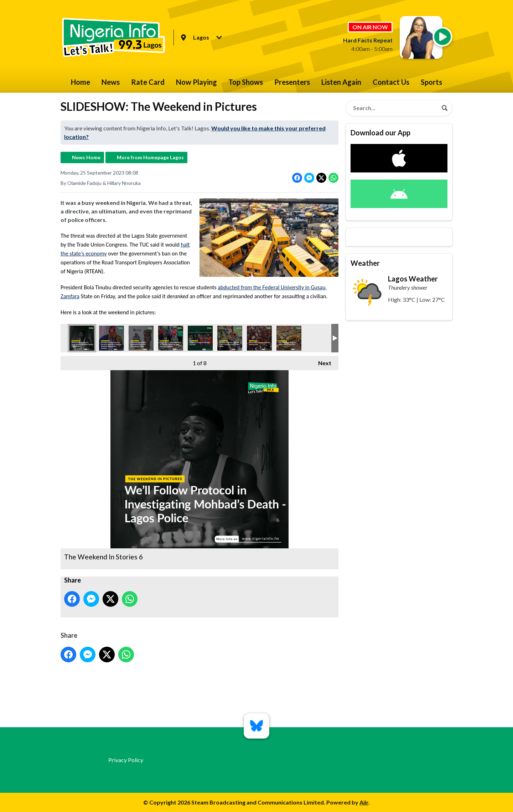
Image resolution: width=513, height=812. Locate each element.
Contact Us (391, 82)
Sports (431, 82)
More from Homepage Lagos (150, 157)
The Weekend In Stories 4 (230, 338)
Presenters (292, 82)
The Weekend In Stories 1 (112, 338)
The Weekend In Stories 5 (171, 338)
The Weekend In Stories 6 (82, 338)
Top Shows (246, 82)
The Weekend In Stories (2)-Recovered (289, 338)
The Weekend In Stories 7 (141, 338)
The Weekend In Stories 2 (259, 338)
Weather (365, 263)
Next (321, 361)
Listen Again (341, 82)
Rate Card (148, 82)
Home (81, 82)
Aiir (364, 802)
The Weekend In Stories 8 (200, 338)
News (111, 82)
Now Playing (196, 82)
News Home (86, 157)
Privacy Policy (126, 760)
